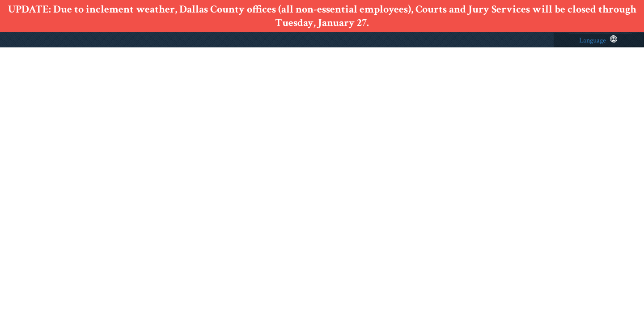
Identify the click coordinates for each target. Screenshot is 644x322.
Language (598, 40)
